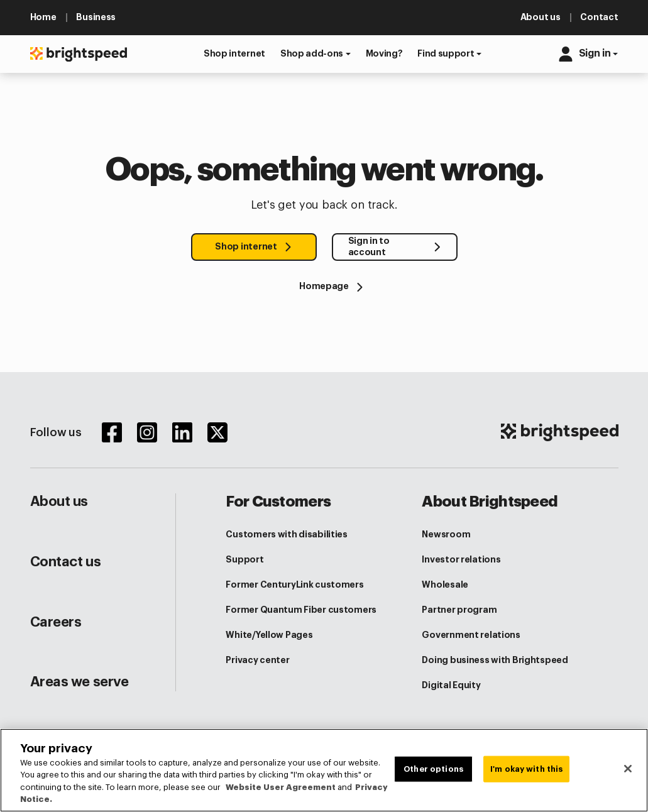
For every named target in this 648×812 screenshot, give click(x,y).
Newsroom (446, 534)
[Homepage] (324, 286)
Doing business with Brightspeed (495, 660)
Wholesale (445, 584)
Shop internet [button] (246, 246)
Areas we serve (80, 682)
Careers (56, 622)
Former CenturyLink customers (294, 584)
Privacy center (257, 660)
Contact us (66, 562)
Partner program (459, 610)
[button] (234, 54)
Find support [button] (446, 53)
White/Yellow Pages (269, 635)
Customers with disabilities (286, 534)
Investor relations (461, 559)
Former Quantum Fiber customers (301, 610)
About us (59, 502)
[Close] (628, 769)
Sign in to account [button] (369, 246)
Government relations (471, 635)
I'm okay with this (526, 769)
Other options (433, 769)
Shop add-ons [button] (312, 53)
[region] (324, 770)
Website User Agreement (281, 787)
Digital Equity (451, 685)
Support (244, 559)
